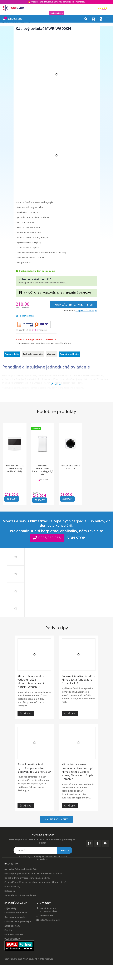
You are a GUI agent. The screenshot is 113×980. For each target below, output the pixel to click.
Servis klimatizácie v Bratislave (20, 895)
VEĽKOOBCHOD (12, 939)
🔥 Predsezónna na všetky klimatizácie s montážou (57, 2)
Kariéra (8, 930)
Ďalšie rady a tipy (56, 819)
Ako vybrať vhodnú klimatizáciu (21, 869)
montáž (35, 343)
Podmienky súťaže (14, 934)
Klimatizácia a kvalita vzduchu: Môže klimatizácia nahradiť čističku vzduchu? (31, 681)
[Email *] (43, 850)
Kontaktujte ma (57, 13)
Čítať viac (26, 714)
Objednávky (10, 908)
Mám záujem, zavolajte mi (74, 305)
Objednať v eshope (87, 311)
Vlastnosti (51, 354)
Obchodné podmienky (16, 913)
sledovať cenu (25, 316)
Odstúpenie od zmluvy (16, 917)
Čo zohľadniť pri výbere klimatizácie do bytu (27, 878)
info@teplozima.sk (50, 920)
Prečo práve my (12, 887)
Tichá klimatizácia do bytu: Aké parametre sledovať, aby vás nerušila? (34, 768)
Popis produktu (12, 354)
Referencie (10, 891)
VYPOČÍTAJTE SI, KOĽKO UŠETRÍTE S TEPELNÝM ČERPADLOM (57, 293)
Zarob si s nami (12, 926)
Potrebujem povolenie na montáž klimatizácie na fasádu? (34, 873)
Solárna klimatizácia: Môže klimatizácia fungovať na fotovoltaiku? (78, 680)
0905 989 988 (46, 916)
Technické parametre (33, 354)
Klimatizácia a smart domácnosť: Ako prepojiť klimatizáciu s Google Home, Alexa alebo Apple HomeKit (77, 772)
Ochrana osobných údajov (18, 921)
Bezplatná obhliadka (70, 354)
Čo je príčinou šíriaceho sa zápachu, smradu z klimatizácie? (35, 882)
